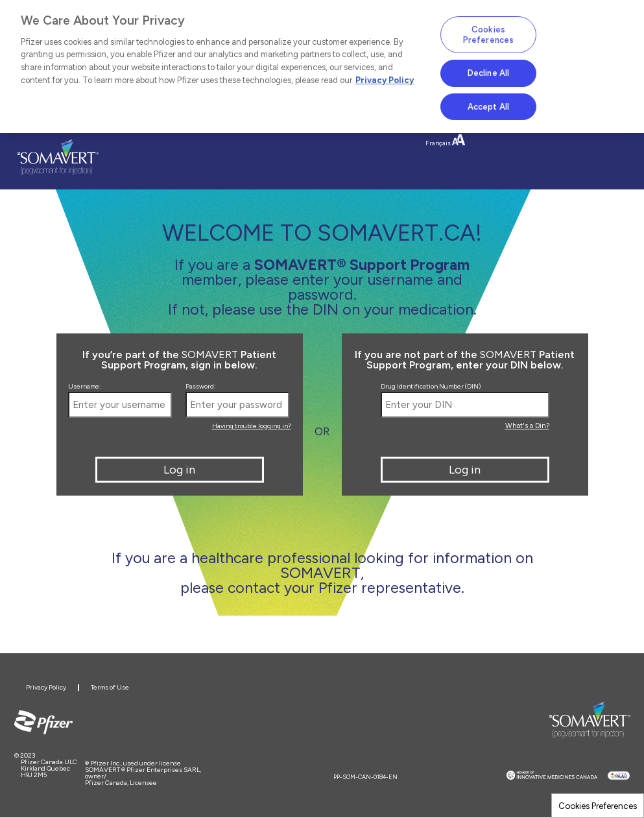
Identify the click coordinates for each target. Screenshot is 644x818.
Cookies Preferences (598, 806)
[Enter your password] (237, 405)
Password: (201, 387)
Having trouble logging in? (252, 426)
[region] (322, 66)
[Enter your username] (120, 405)
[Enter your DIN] (465, 405)
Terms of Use (110, 687)
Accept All (488, 107)
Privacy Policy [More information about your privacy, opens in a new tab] (385, 80)
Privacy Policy (46, 687)
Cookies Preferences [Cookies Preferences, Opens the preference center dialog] (488, 35)
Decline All (488, 73)
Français (438, 143)
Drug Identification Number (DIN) (431, 387)
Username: (85, 387)
